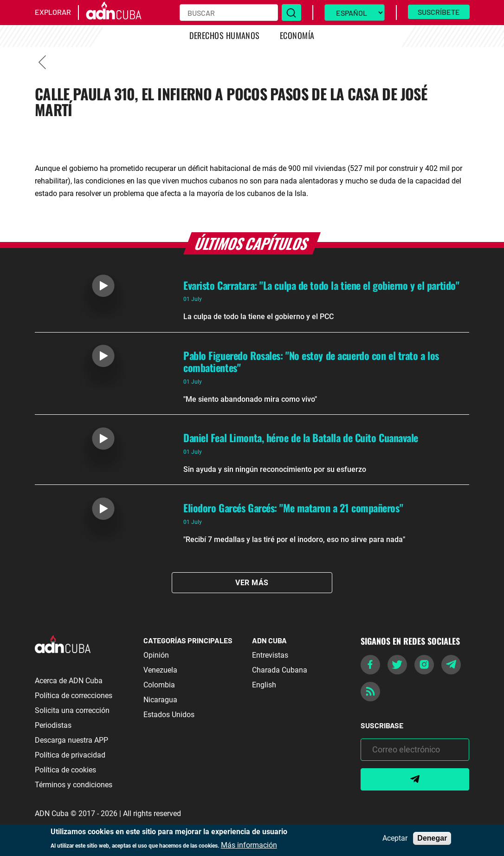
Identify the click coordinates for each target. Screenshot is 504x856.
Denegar (432, 838)
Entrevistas (270, 655)
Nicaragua (160, 700)
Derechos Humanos (225, 35)
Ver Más (252, 583)
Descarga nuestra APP (71, 740)
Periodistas (53, 725)
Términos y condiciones (74, 785)
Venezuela (160, 670)
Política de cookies (65, 770)
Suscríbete (439, 12)
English (264, 685)
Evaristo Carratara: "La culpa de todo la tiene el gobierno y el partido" (321, 285)
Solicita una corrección (72, 710)
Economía (297, 35)
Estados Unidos (169, 715)
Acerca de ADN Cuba (69, 681)
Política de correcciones (74, 696)
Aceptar (395, 838)
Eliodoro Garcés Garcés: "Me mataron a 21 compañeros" (293, 508)
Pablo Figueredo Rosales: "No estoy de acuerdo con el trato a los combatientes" (311, 361)
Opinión (156, 655)
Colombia (159, 685)
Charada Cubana (280, 670)
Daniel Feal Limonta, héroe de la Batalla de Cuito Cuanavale (301, 438)
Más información (249, 845)
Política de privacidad (70, 755)
